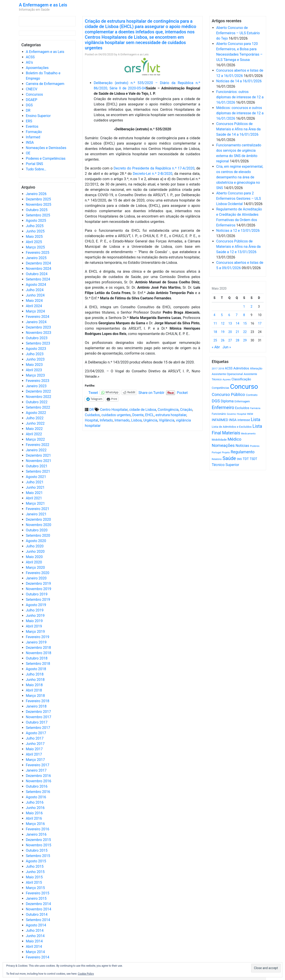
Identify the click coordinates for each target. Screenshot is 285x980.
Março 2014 (35, 952)
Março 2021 (35, 503)
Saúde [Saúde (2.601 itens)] (229, 458)
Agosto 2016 (36, 797)
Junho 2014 (35, 936)
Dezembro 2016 (38, 776)
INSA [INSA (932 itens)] (233, 420)
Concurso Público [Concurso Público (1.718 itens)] (228, 394)
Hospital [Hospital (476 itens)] (242, 414)
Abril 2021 (34, 498)
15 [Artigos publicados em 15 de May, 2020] (245, 323)
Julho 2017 (35, 738)
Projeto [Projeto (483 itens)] (226, 453)
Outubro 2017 (37, 722)
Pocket (182, 393)
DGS (29, 105)
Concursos (34, 94)
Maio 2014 (34, 941)
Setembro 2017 (38, 728)
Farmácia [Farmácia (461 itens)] (255, 408)
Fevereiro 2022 (38, 445)
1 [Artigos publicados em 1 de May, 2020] (244, 307)
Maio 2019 (34, 621)
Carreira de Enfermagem (45, 84)
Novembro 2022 (39, 397)
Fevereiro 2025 (38, 253)
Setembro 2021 (38, 471)
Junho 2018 (35, 680)
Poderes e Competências (46, 158)
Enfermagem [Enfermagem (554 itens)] (242, 401)
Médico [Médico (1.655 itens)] (234, 439)
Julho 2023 (35, 354)
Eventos (32, 126)
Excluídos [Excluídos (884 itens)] (242, 408)
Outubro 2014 (37, 914)
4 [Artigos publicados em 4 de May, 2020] (214, 315)
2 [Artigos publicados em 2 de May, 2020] (251, 307)
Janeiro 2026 (36, 194)
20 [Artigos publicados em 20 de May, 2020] (230, 332)
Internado (122, 420)
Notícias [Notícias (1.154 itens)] (242, 446)
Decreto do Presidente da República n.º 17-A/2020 (154, 168)
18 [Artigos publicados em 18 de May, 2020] (215, 332)
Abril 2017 (34, 754)
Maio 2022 (34, 429)
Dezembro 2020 (38, 519)
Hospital (92, 420)
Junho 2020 (35, 552)
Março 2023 (35, 375)
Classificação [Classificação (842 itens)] (241, 379)
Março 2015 (35, 888)
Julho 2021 (35, 482)
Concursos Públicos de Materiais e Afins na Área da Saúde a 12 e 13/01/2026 (238, 247)
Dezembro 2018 (38, 648)
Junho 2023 (35, 359)
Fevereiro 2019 (38, 637)
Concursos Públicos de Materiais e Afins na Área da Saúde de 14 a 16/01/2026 (238, 129)
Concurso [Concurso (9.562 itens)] (244, 387)
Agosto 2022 (36, 413)
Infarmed (33, 137)
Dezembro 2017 (38, 712)
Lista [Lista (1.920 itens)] (255, 420)
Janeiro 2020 (36, 578)
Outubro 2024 (37, 274)
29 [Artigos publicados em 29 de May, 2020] (245, 340)
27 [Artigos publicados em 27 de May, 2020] (230, 340)
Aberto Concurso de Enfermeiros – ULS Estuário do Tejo (238, 33)
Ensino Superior (38, 116)
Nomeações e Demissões (46, 148)
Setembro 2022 (38, 407)
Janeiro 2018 (36, 706)
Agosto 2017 (36, 733)
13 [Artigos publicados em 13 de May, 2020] (230, 323)
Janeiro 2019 (36, 642)
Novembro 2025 (39, 205)
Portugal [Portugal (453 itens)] (216, 453)
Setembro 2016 (38, 792)
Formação (34, 132)
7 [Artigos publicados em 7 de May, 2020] (237, 315)
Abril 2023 (34, 370)
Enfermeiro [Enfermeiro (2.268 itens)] (223, 407)
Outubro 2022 (37, 402)
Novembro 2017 (39, 717)
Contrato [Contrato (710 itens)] (252, 395)
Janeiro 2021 (36, 514)
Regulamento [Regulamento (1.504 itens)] (243, 452)
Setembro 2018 (38, 664)
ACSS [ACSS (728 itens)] (229, 368)
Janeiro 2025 (36, 258)
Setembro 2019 (38, 600)
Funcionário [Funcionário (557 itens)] (219, 414)
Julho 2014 (35, 931)
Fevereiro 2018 (38, 701)
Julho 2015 (35, 866)
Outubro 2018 (37, 658)
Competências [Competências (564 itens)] (220, 388)
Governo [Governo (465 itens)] (231, 414)
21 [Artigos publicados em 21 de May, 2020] (238, 332)
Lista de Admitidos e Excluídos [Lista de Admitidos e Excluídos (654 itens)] (232, 427)
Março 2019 (35, 632)
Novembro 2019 (39, 589)
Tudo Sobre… (36, 169)
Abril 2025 (34, 242)
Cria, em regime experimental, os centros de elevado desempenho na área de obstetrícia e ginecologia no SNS (240, 177)
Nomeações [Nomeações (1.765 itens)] (223, 445)
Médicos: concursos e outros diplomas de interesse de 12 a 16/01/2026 (240, 113)
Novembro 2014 (39, 909)
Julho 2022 (35, 418)
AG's (29, 62)
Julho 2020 (35, 546)
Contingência (168, 410)
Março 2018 (35, 696)
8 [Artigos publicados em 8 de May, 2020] (244, 315)
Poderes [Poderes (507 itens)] (255, 446)
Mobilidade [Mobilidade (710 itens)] (219, 440)
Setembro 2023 (38, 343)
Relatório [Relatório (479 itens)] (217, 459)
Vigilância (167, 420)
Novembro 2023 (39, 333)
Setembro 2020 (38, 535)
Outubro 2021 (37, 466)
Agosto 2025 (36, 221)
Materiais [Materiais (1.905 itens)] (231, 433)
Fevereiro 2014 (38, 957)
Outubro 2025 (37, 210)
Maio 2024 (34, 301)
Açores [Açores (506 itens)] (226, 379)
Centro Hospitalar (114, 410)
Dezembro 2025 (38, 199)
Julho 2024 (35, 290)
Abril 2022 (34, 434)
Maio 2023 (34, 365)
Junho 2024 (35, 295)
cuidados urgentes (116, 415)
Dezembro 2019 (38, 584)
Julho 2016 (35, 802)
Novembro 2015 (39, 845)
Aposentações (37, 68)
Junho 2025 (35, 231)
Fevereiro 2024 (38, 317)
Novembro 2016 (39, 781)
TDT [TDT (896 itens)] (246, 459)
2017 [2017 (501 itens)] (215, 369)
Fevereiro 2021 (38, 509)
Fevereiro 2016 (38, 829)
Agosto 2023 (36, 349)
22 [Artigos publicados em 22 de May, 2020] (245, 332)
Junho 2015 (35, 872)
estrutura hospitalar (171, 415)
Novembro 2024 (39, 269)
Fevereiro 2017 (38, 765)
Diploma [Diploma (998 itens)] (227, 401)
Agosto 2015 (36, 861)
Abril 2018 (34, 690)
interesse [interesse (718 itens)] (244, 420)
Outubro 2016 (37, 786)
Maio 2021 (34, 493)
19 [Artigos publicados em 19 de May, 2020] (223, 332)
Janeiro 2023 (36, 386)
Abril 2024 (34, 306)
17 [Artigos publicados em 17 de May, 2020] (260, 323)
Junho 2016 (35, 808)
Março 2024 (35, 311)
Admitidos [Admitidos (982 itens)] (241, 368)
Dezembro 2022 (38, 391)
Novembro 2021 (39, 461)
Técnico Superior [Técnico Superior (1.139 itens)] (225, 465)
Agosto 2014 (36, 925)
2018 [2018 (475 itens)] (221, 369)
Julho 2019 (35, 610)
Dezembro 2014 (38, 904)
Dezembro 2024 (38, 263)
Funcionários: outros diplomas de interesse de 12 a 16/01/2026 (240, 97)
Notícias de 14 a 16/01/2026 (239, 81)
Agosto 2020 (36, 541)
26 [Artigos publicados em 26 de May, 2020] (223, 340)
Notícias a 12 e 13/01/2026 (238, 231)
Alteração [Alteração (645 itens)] (256, 368)
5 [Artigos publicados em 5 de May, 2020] (222, 315)
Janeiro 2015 (36, 898)
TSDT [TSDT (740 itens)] (254, 459)
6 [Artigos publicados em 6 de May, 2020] (229, 315)
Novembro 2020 (39, 525)
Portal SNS (34, 164)
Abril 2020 (34, 562)
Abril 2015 (34, 882)
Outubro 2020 (37, 530)
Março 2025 (35, 247)
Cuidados (92, 415)
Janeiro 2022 (36, 450)
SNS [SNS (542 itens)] (239, 459)
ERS (29, 121)
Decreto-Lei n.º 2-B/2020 (153, 174)
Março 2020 (35, 568)
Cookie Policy (86, 974)
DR (28, 110)
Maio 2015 (34, 877)
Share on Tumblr (151, 392)
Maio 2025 (34, 237)
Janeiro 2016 (36, 834)
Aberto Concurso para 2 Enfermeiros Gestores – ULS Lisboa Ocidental (239, 199)
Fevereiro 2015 (38, 893)
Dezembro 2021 (38, 455)
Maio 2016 (34, 813)
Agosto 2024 (36, 285)
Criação (186, 410)
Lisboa (136, 420)
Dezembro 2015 (38, 840)
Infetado (106, 420)
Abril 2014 (34, 947)
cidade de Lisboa (143, 410)
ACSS (30, 57)
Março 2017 (35, 760)
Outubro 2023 (37, 338)
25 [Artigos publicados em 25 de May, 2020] (215, 340)
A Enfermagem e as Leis (43, 5)
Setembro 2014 (38, 920)
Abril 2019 (34, 626)
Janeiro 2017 (36, 770)
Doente (138, 415)
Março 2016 (35, 824)
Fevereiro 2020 (38, 573)
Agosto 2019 (36, 605)
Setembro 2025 (38, 215)
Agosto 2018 (36, 669)
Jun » (227, 347)
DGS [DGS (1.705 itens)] (216, 401)
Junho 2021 (35, 487)
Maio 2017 (34, 749)
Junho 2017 (35, 744)
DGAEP (32, 100)
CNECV (32, 89)
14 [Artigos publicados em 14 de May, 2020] (238, 323)
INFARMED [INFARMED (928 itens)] (220, 420)
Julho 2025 (35, 226)
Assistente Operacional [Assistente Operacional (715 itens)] (227, 374)
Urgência (150, 420)
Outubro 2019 (37, 594)
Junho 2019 (35, 616)
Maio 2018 (34, 685)
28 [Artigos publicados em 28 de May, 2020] (238, 340)
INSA (30, 142)
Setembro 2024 (38, 279)
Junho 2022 (35, 423)
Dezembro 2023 (38, 327)
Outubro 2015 (37, 850)
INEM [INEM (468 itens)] (250, 414)
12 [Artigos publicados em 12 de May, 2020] (223, 323)
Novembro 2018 (39, 653)
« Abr (216, 347)
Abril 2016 (34, 818)
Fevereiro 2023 (38, 381)
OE (28, 153)
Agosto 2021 (36, 477)
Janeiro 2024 (36, 322)
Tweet (93, 392)
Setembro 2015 (38, 856)
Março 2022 (35, 439)
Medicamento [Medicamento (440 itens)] (248, 434)
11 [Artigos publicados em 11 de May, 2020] (215, 323)
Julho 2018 (35, 674)
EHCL (150, 415)
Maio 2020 (34, 557)
